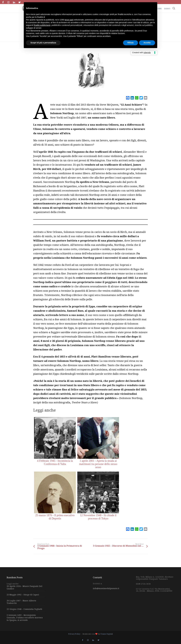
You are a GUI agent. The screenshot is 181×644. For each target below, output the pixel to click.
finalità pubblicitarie (42, 25)
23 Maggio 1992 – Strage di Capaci (23, 595)
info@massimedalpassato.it (106, 588)
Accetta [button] (147, 43)
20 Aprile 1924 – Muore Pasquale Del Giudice (24, 587)
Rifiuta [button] (131, 43)
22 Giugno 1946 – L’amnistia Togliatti (24, 609)
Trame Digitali (107, 634)
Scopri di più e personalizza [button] (43, 43)
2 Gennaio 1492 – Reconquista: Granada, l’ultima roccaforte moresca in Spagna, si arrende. (25, 618)
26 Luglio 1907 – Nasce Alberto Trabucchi (21, 602)
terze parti (69, 20)
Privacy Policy (74, 634)
